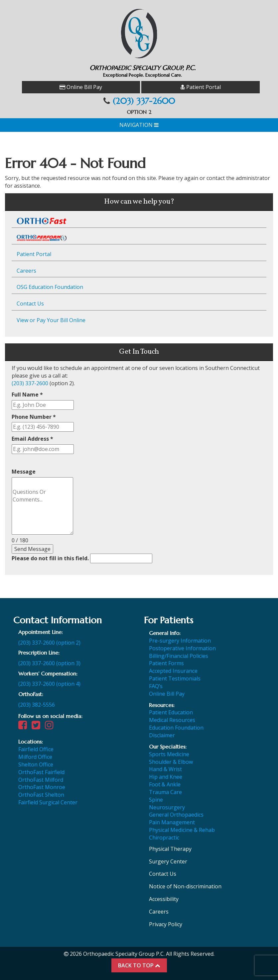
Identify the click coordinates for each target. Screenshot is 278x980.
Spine (156, 800)
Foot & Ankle (165, 784)
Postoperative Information (182, 648)
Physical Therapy (170, 849)
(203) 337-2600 (144, 101)
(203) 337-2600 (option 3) (49, 663)
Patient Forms (166, 663)
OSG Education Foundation (50, 287)
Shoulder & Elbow (171, 762)
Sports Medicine (169, 754)
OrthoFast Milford (41, 780)
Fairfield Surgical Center (48, 802)
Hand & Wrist (165, 769)
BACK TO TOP (139, 965)
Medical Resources (172, 720)
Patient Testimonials (175, 678)
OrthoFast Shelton (41, 795)
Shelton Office (36, 764)
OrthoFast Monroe (42, 787)
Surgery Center (168, 861)
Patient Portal (201, 87)
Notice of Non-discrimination (185, 886)
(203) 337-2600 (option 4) (49, 684)
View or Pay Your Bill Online (51, 320)
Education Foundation (176, 728)
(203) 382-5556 (37, 705)
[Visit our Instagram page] (51, 727)
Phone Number (34, 417)
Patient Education (171, 712)
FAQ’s (156, 686)
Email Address (32, 439)
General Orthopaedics (176, 815)
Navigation (139, 125)
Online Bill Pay (81, 87)
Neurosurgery (167, 807)
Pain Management (172, 822)
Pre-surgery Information (180, 641)
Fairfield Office (36, 749)
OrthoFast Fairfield (41, 772)
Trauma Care (165, 792)
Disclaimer (162, 735)
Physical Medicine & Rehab (182, 830)
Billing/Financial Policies (179, 656)
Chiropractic (164, 838)
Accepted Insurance (173, 671)
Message (24, 472)
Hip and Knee (166, 777)
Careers (26, 271)
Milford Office (35, 757)
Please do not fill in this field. (82, 558)
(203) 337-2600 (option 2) (49, 643)
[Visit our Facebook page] (24, 727)
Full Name (27, 395)
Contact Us (30, 304)
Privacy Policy (166, 924)
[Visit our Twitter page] (38, 727)
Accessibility (164, 899)
